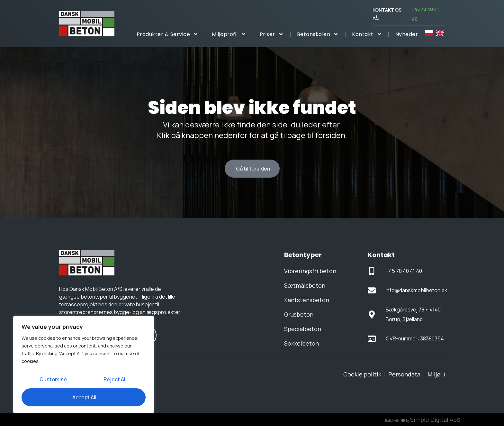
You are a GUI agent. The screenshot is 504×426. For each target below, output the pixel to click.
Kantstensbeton (307, 300)
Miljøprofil (229, 34)
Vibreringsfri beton (310, 271)
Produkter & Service (168, 34)
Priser (272, 34)
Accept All (84, 397)
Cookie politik (362, 374)
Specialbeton (303, 329)
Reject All (115, 379)
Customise (53, 379)
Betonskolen (318, 34)
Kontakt (367, 34)
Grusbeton (299, 314)
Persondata (404, 374)
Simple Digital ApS (435, 420)
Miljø (434, 374)
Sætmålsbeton (305, 285)
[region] (84, 365)
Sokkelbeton (301, 343)
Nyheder (407, 34)
